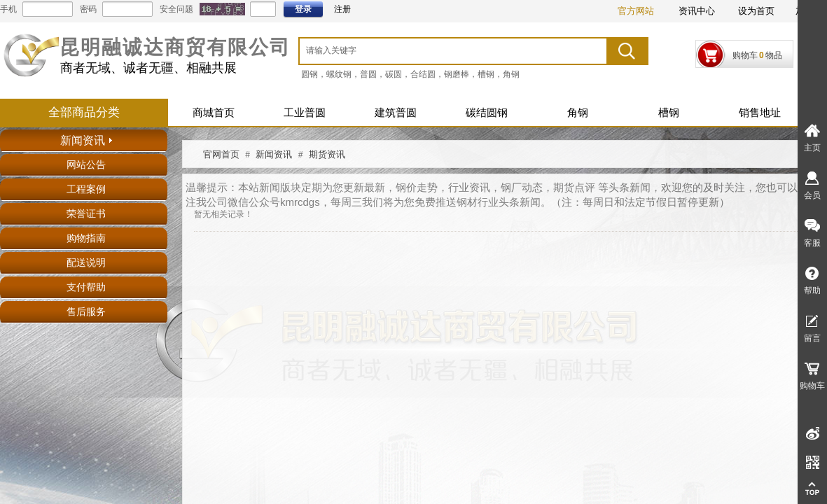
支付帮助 (86, 287)
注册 (342, 9)
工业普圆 (305, 113)
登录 (303, 9)
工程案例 (86, 189)
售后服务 (86, 312)
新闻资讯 (274, 154)
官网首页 (221, 154)
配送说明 (86, 263)
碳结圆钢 (487, 113)
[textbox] (436, 50)
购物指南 (86, 238)
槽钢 (669, 113)
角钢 (578, 113)
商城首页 (214, 113)
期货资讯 (327, 154)
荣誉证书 (86, 214)
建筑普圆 (396, 113)
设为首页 (756, 11)
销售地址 (760, 113)
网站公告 (86, 165)
